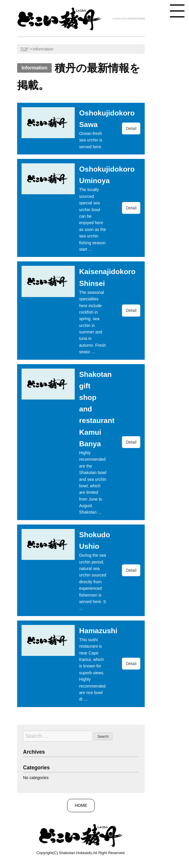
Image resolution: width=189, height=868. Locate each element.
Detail (131, 128)
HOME (81, 805)
